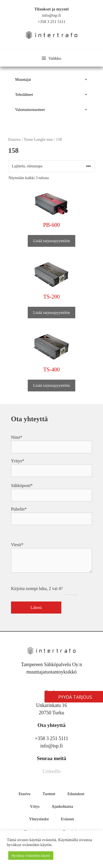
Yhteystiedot (39, 819)
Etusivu (25, 794)
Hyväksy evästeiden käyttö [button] (31, 856)
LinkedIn (52, 771)
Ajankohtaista (62, 807)
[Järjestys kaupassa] (51, 166)
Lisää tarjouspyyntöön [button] (52, 241)
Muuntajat (54, 80)
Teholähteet (54, 95)
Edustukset (76, 794)
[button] (87, 80)
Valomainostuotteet (54, 110)
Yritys (35, 807)
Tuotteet (49, 794)
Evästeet (67, 819)
